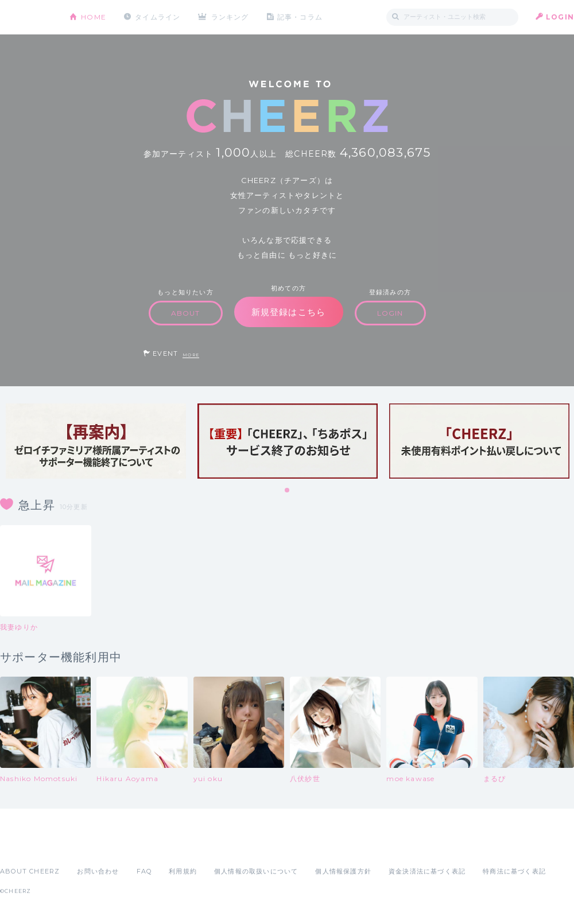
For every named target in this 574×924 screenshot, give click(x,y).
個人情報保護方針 (343, 871)
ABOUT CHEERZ (30, 871)
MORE (191, 355)
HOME (94, 17)
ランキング (230, 17)
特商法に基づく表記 (514, 871)
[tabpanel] (96, 441)
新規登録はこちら (289, 312)
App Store (26, 846)
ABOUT (186, 313)
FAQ (144, 871)
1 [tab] (288, 491)
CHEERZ (26, 18)
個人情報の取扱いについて (256, 871)
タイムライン (158, 17)
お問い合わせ (98, 871)
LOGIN (560, 17)
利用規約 (183, 871)
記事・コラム (300, 17)
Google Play (87, 846)
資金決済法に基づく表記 (427, 871)
